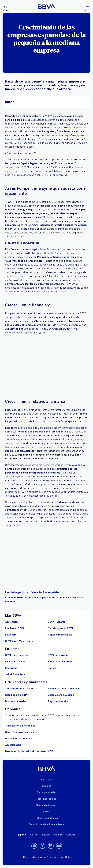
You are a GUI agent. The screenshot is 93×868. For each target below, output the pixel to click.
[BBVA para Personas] (46, 6)
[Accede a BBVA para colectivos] (60, 662)
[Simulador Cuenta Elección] (64, 689)
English (46, 835)
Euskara (71, 835)
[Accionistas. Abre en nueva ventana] (12, 622)
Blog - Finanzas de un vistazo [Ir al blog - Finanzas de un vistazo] (22, 732)
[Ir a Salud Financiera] (15, 674)
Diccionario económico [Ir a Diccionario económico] (19, 739)
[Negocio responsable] (60, 635)
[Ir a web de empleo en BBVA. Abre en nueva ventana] (15, 628)
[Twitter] (42, 846)
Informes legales (46, 799)
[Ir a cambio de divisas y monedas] (16, 701)
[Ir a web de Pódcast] (53, 668)
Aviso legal (46, 780)
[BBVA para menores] (17, 655)
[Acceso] (6, 7)
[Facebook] (34, 846)
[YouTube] (59, 846)
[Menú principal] (87, 7)
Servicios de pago (47, 805)
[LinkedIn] (51, 846)
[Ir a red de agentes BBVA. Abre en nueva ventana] (61, 628)
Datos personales (46, 792)
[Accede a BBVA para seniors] (16, 662)
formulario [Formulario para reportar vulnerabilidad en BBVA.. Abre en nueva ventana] (38, 719)
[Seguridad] (11, 668)
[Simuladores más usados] (19, 689)
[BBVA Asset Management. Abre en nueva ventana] (20, 641)
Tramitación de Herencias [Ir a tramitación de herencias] (20, 726)
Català (34, 835)
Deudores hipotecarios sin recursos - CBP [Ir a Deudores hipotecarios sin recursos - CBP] (29, 751)
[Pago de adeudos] (58, 701)
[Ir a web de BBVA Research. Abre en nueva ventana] (57, 622)
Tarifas (47, 812)
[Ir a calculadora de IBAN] (17, 695)
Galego (58, 835)
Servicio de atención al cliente (46, 824)
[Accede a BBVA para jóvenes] (59, 655)
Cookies (46, 786)
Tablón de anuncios (47, 818)
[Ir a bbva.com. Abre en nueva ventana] (11, 635)
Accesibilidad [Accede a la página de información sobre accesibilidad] (13, 745)
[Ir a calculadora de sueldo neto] (61, 695)
